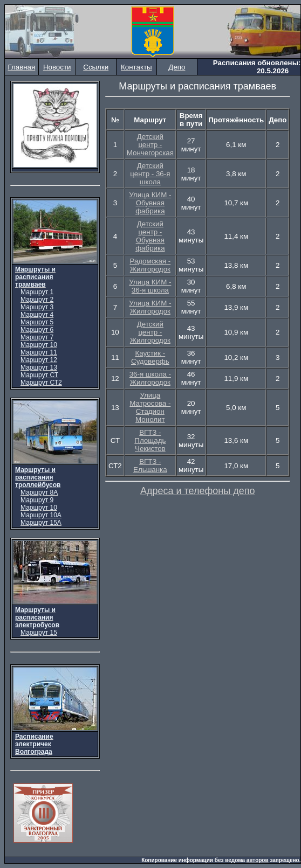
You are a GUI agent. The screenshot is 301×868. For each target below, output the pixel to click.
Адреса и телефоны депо (198, 491)
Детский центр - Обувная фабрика (150, 236)
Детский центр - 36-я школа (150, 174)
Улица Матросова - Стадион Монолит (150, 407)
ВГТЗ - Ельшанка (150, 466)
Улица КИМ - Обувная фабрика (150, 203)
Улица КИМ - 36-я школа (150, 286)
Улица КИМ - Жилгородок (150, 307)
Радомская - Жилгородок (150, 265)
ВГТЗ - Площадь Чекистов (150, 440)
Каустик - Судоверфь (150, 357)
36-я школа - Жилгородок (150, 378)
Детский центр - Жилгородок (150, 332)
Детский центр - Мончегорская (150, 145)
